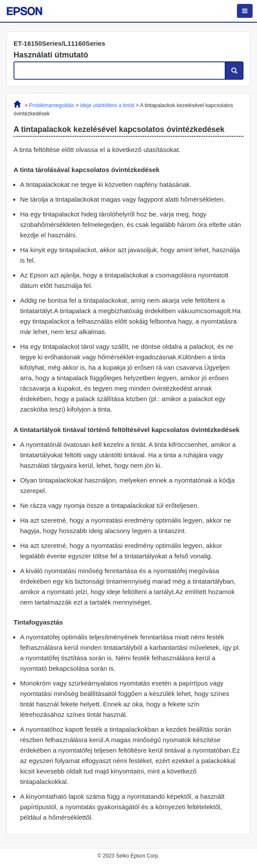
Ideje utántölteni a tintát (107, 105)
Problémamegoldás (52, 105)
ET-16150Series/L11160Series (59, 43)
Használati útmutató (51, 55)
